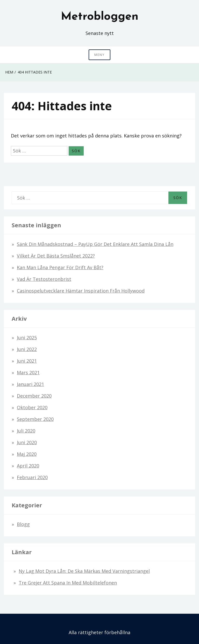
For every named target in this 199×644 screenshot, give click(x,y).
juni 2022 (27, 349)
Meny (99, 55)
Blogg (23, 524)
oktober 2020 (32, 407)
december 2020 (34, 396)
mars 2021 (28, 372)
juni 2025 (27, 338)
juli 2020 (26, 431)
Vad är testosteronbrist (44, 279)
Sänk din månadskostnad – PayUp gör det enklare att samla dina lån (95, 244)
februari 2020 (32, 477)
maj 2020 (27, 454)
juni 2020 (27, 442)
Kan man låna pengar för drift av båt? (60, 267)
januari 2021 (30, 384)
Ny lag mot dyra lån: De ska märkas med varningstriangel (84, 571)
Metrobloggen (100, 17)
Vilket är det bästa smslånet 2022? (56, 256)
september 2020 (35, 419)
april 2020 (28, 466)
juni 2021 (27, 361)
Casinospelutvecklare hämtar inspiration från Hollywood (81, 291)
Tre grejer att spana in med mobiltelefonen (68, 583)
